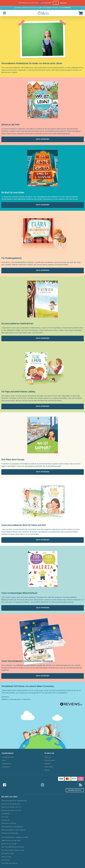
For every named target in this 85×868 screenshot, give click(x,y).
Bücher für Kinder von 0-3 (11, 807)
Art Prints (5, 817)
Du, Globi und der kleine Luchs (13, 850)
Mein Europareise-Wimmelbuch (13, 830)
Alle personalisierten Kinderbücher (14, 801)
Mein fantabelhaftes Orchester (13, 847)
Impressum (6, 767)
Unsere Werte (50, 760)
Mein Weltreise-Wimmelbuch (12, 827)
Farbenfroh (6, 820)
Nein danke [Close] (63, 3)
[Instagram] (42, 785)
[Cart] (81, 13)
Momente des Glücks (9, 863)
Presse (47, 770)
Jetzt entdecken (43, 139)
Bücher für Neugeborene (11, 804)
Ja (56, 3)
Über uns (48, 757)
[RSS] (80, 785)
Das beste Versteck (9, 823)
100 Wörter (6, 860)
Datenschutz (7, 764)
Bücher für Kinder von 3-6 (11, 810)
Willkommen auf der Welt (11, 841)
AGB (4, 760)
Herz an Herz (6, 857)
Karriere (47, 764)
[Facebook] (5, 785)
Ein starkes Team (8, 854)
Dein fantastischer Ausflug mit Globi (15, 837)
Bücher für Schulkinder (10, 833)
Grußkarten (6, 814)
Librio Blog (48, 767)
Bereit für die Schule (9, 844)
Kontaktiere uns (8, 757)
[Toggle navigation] (5, 13)
